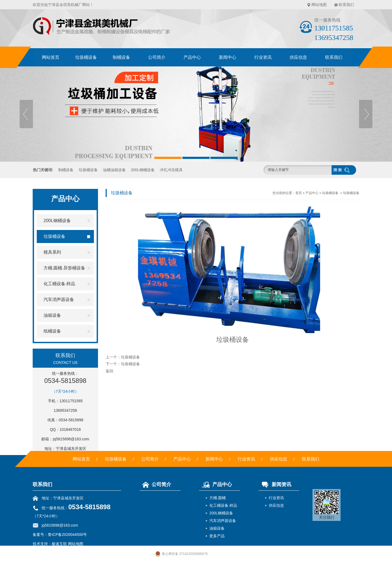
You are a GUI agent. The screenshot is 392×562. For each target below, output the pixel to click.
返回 (109, 371)
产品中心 (192, 57)
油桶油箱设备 (114, 170)
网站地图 (319, 5)
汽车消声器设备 (223, 521)
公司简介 (157, 57)
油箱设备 (217, 528)
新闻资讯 (275, 484)
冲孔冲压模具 (171, 170)
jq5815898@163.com (71, 439)
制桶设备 (121, 57)
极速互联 (59, 544)
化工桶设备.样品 (223, 505)
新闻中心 (228, 57)
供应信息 (298, 57)
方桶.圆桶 (218, 498)
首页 (299, 193)
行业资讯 (263, 57)
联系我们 (346, 5)
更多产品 (217, 536)
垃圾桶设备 (86, 57)
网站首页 (51, 57)
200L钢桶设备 (143, 170)
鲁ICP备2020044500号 (67, 535)
